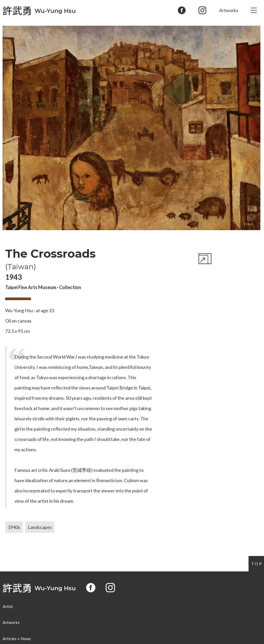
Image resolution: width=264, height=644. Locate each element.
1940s (14, 527)
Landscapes (40, 527)
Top (257, 564)
